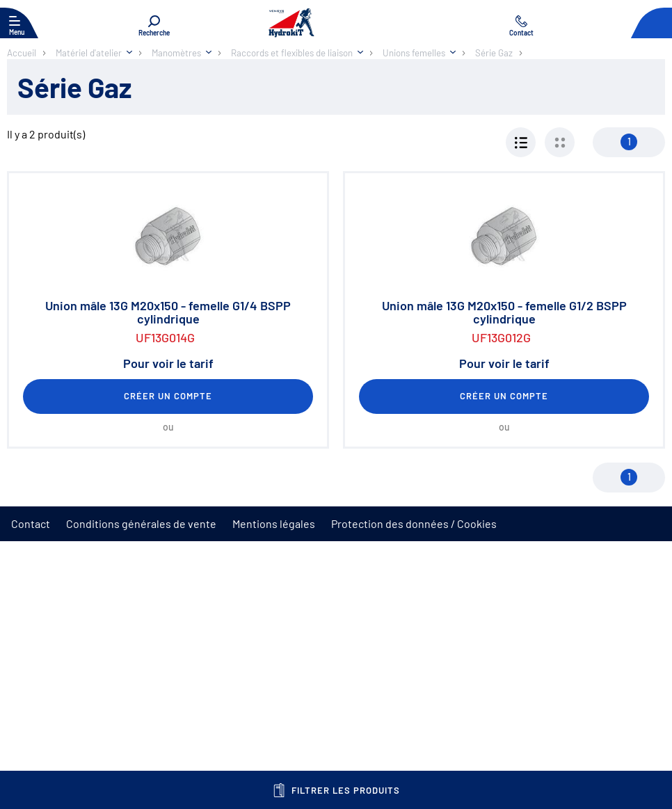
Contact (31, 523)
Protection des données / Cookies (414, 523)
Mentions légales (274, 523)
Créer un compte (168, 396)
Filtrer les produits (336, 790)
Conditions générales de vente (141, 523)
